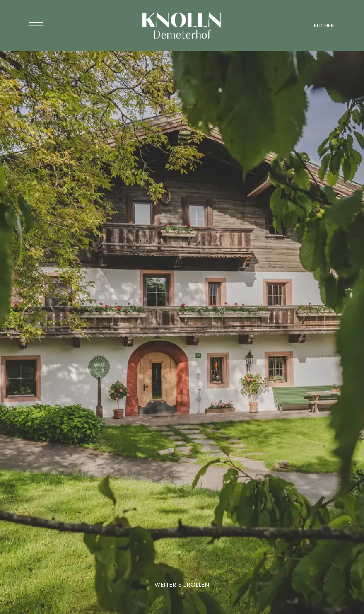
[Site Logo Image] (182, 25)
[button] (324, 26)
